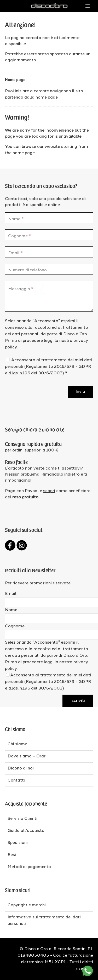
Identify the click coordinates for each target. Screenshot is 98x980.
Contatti (16, 780)
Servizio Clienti (22, 819)
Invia (80, 392)
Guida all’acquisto (26, 831)
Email (11, 594)
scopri (49, 491)
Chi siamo (18, 744)
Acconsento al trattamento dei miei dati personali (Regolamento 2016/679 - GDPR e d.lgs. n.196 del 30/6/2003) (49, 367)
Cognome (15, 626)
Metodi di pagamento (29, 867)
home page (47, 98)
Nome (11, 610)
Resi (12, 855)
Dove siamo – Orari (27, 756)
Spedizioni (18, 843)
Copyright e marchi (27, 905)
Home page (15, 79)
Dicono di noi (21, 768)
